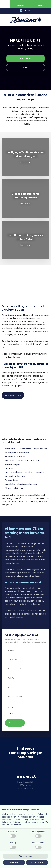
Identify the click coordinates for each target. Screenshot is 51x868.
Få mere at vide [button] (26, 856)
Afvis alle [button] (14, 862)
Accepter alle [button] (37, 862)
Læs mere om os (13, 395)
